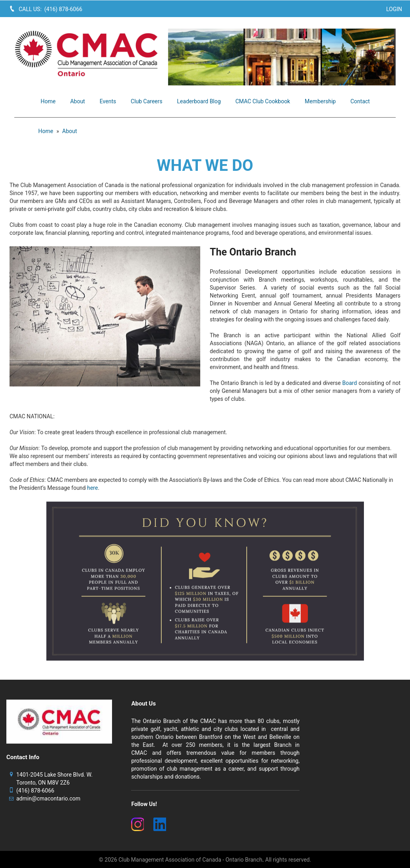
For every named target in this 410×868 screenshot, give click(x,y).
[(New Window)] (137, 824)
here (92, 488)
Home (46, 131)
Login (394, 9)
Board (350, 383)
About (70, 131)
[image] (282, 57)
